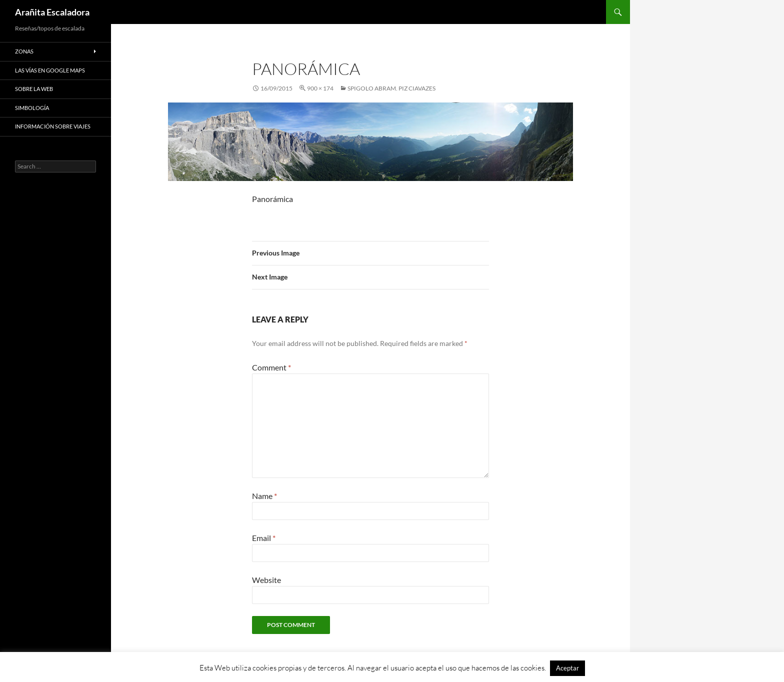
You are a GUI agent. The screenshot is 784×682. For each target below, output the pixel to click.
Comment (271, 367)
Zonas (24, 51)
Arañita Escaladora (52, 12)
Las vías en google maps (50, 70)
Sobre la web (34, 89)
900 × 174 (320, 88)
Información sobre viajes (53, 126)
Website (266, 580)
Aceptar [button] (567, 668)
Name (264, 496)
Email (264, 538)
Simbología (32, 108)
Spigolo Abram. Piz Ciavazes (391, 88)
